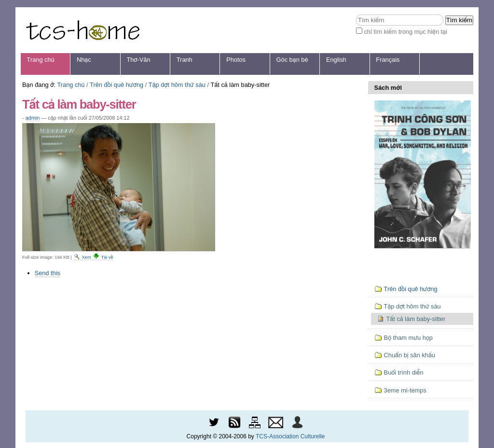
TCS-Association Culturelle (290, 436)
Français (388, 60)
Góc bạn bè (292, 60)
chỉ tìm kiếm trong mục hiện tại (405, 32)
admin (33, 118)
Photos (236, 60)
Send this (48, 273)
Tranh (185, 60)
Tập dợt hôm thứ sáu (177, 85)
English (336, 60)
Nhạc (84, 60)
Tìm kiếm (356, 14)
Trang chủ (41, 60)
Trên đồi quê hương (117, 85)
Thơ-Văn (138, 60)
